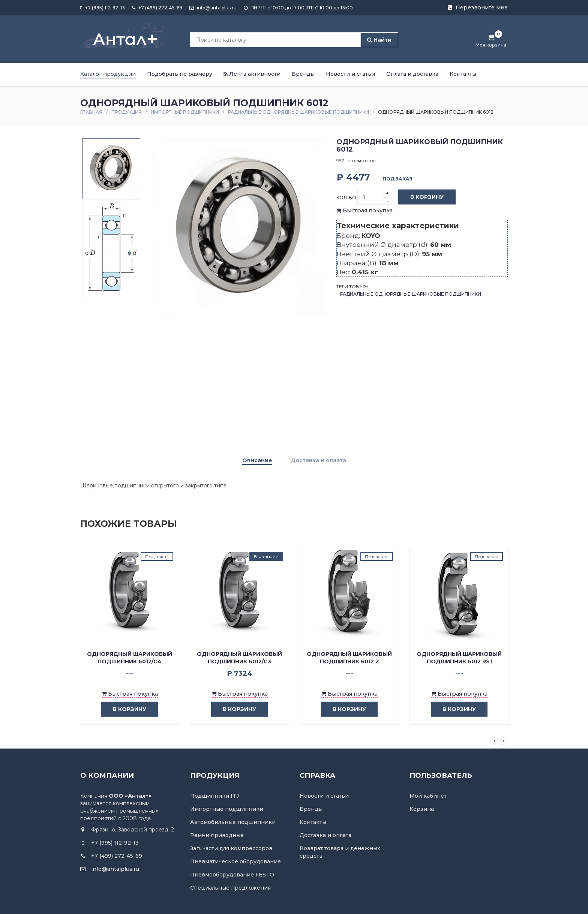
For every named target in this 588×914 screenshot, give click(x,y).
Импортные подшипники (185, 112)
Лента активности (252, 74)
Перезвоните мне (478, 8)
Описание (257, 460)
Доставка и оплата (318, 460)
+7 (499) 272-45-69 (157, 8)
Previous (494, 741)
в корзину (124, 709)
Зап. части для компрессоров (231, 848)
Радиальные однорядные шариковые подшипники (298, 112)
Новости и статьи (350, 74)
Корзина (422, 809)
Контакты (463, 74)
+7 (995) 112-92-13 (103, 8)
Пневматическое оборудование (235, 861)
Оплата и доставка (412, 74)
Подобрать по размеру (180, 74)
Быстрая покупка (364, 210)
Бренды (303, 74)
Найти (379, 40)
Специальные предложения (230, 888)
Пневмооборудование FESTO (232, 875)
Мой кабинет (428, 796)
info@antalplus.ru (213, 8)
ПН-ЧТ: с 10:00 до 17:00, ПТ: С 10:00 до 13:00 (298, 8)
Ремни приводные (217, 835)
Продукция (127, 112)
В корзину (421, 197)
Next (503, 741)
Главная (91, 112)
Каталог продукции (108, 74)
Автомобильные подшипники (233, 822)
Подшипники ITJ (214, 796)
